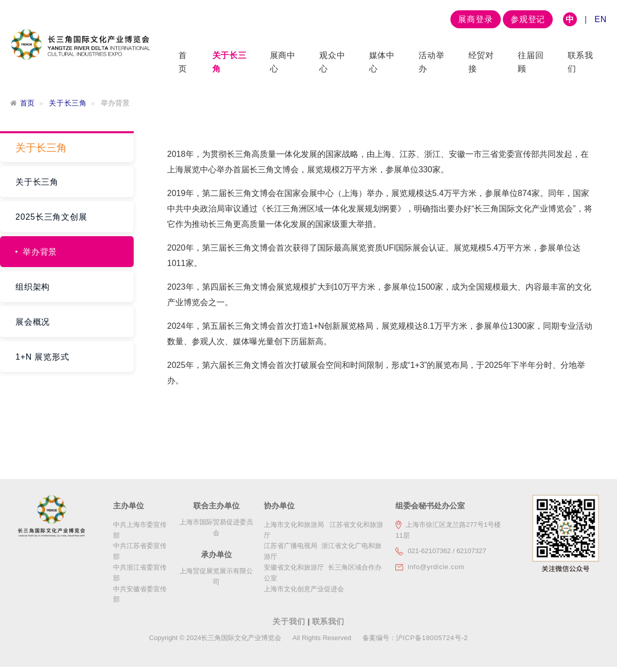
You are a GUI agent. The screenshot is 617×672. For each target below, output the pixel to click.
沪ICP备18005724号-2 (432, 638)
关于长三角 (68, 103)
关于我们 (290, 621)
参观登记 (528, 19)
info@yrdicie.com (436, 567)
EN (601, 19)
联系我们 (328, 621)
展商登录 (475, 19)
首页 (28, 103)
